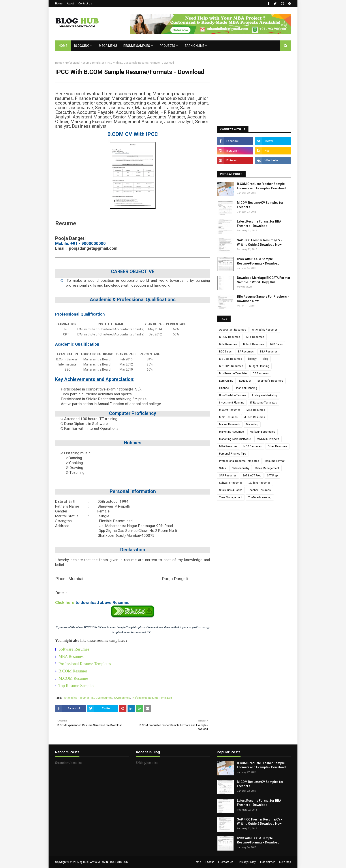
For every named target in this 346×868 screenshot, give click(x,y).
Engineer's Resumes (270, 381)
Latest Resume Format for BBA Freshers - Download (259, 224)
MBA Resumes (71, 656)
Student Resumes (259, 483)
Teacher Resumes (259, 490)
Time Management (231, 497)
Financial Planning (246, 388)
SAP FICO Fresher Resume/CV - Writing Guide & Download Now (260, 242)
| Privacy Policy (247, 862)
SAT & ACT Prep (252, 476)
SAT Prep (272, 476)
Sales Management (267, 468)
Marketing (252, 424)
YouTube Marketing (260, 497)
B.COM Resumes (73, 671)
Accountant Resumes (233, 330)
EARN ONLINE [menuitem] (194, 46)
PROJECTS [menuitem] (167, 46)
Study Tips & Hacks (231, 490)
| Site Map (285, 862)
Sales (223, 468)
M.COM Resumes (73, 678)
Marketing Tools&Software (235, 439)
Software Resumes (74, 649)
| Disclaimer (267, 862)
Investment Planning (232, 403)
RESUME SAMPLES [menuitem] (137, 46)
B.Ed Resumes (255, 337)
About (70, 4)
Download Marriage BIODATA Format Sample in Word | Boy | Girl (263, 280)
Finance (224, 388)
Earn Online (226, 381)
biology (252, 359)
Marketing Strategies (262, 432)
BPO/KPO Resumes (231, 366)
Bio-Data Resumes (231, 359)
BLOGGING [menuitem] (82, 46)
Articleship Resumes (77, 698)
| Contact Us (226, 862)
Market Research (230, 424)
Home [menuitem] (63, 46)
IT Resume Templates (264, 403)
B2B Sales (276, 344)
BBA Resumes (269, 352)
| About (210, 862)
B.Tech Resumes (254, 344)
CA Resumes (122, 698)
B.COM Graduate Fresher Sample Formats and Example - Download (261, 186)
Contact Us (85, 4)
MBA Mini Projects (268, 439)
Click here (65, 603)
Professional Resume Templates (85, 63)
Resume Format (275, 461)
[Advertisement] (254, 89)
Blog (265, 359)
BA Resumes (246, 352)
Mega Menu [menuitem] (108, 46)
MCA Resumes (253, 446)
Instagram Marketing (265, 395)
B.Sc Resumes (228, 344)
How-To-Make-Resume (233, 395)
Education (245, 381)
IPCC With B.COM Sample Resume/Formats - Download (258, 261)
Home (59, 4)
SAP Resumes (228, 476)
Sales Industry (241, 468)
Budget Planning (259, 366)
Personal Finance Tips (233, 454)
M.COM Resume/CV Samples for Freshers (260, 205)
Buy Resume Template (233, 373)
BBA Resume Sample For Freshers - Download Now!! (263, 299)
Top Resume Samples (76, 686)
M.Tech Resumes (254, 417)
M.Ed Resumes (256, 410)
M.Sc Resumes (228, 417)
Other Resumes (277, 446)
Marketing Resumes (231, 432)
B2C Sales (225, 352)
